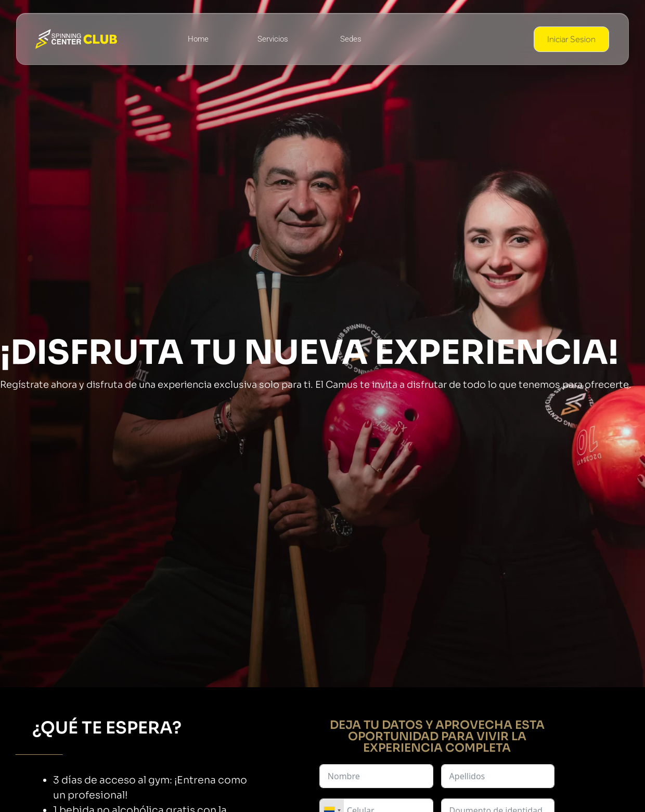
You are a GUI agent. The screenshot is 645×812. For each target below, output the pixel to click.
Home (198, 39)
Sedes (351, 39)
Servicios (273, 39)
